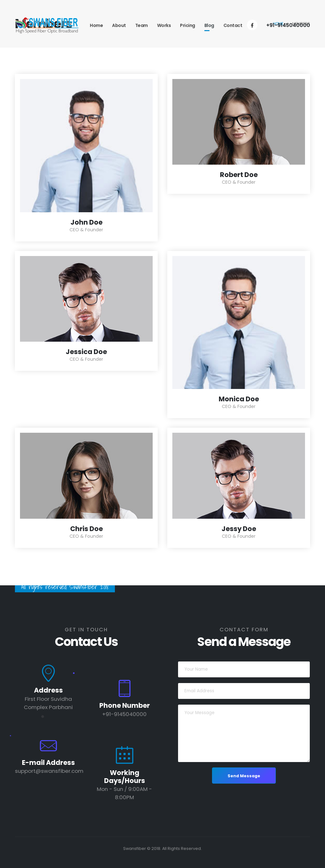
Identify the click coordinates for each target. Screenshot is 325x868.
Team (142, 25)
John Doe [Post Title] (86, 222)
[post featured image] (86, 146)
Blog (209, 25)
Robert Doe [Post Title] (239, 175)
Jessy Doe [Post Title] (239, 529)
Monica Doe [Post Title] (239, 399)
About (119, 25)
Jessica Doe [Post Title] (86, 352)
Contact (233, 25)
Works (164, 25)
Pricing (188, 25)
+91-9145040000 (288, 25)
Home (96, 25)
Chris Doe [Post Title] (86, 529)
